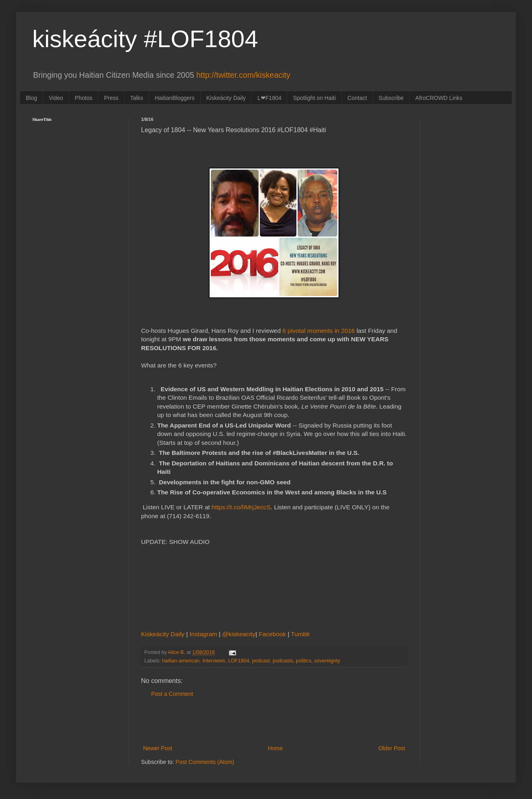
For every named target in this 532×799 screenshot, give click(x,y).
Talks (137, 98)
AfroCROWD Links (439, 98)
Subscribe (391, 98)
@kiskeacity (239, 634)
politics (304, 661)
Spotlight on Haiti (314, 98)
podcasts (283, 661)
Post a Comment (172, 694)
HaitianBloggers (175, 98)
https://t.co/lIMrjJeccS (241, 507)
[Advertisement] (274, 721)
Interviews (214, 661)
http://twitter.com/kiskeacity (243, 75)
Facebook (273, 634)
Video (56, 98)
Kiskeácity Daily (226, 98)
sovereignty (327, 661)
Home (275, 748)
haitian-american (181, 661)
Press (111, 98)
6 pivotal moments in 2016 (319, 331)
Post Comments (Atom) (205, 762)
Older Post (392, 748)
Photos (84, 98)
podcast (261, 661)
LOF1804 (239, 661)
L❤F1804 (269, 98)
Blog (31, 98)
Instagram (204, 634)
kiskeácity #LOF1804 (145, 39)
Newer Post (158, 748)
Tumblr (300, 634)
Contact (357, 98)
